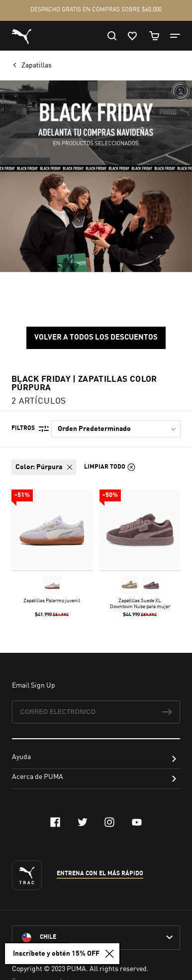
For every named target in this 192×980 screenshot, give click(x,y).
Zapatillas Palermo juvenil (52, 601)
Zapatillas (37, 66)
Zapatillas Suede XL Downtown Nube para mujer (140, 604)
